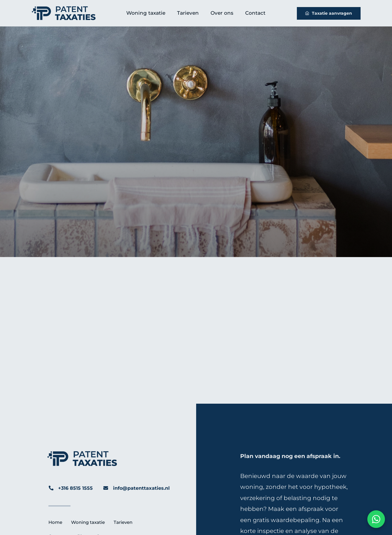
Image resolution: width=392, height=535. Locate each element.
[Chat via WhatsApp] (376, 519)
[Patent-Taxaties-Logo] (64, 9)
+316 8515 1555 (75, 488)
